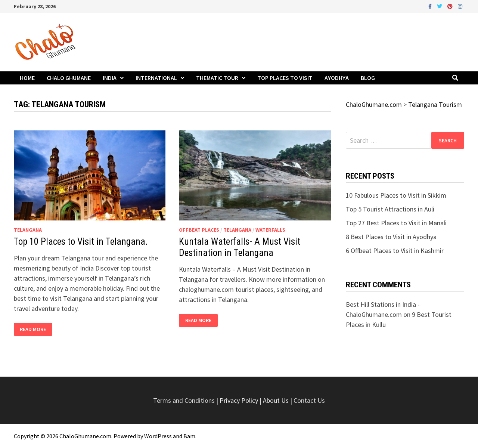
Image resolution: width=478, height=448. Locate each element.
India (110, 78)
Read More (34, 329)
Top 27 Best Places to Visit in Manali (396, 223)
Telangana (28, 230)
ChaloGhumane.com (85, 436)
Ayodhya (337, 78)
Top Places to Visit (285, 78)
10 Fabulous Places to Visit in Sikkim (396, 195)
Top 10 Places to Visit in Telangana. (81, 242)
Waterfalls (270, 230)
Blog (368, 78)
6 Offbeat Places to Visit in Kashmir (395, 251)
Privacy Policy (240, 400)
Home (27, 78)
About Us (276, 400)
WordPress (158, 436)
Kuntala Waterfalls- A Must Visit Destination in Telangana (240, 247)
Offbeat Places (199, 230)
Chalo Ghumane (69, 78)
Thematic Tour (217, 78)
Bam (189, 436)
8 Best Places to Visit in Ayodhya (391, 237)
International (156, 78)
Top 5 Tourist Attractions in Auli (390, 209)
